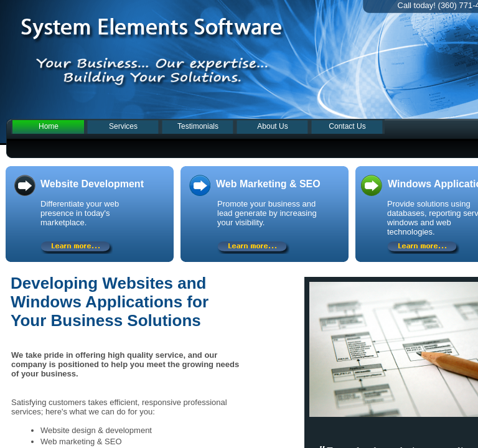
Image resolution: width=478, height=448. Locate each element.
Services (123, 126)
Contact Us (347, 126)
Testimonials (198, 126)
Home (49, 126)
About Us (272, 126)
